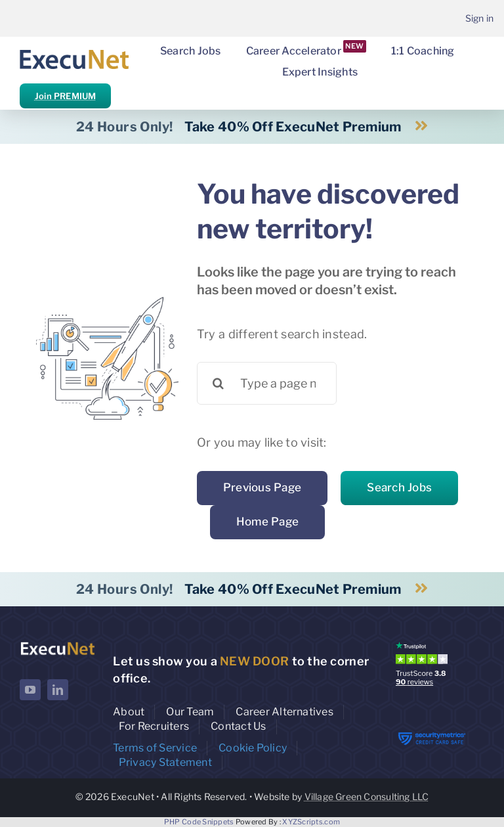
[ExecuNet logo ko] (57, 645)
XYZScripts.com (311, 822)
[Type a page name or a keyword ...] (267, 383)
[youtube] (30, 690)
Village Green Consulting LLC (367, 796)
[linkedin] (58, 690)
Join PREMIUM (65, 96)
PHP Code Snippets (199, 822)
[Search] (218, 383)
